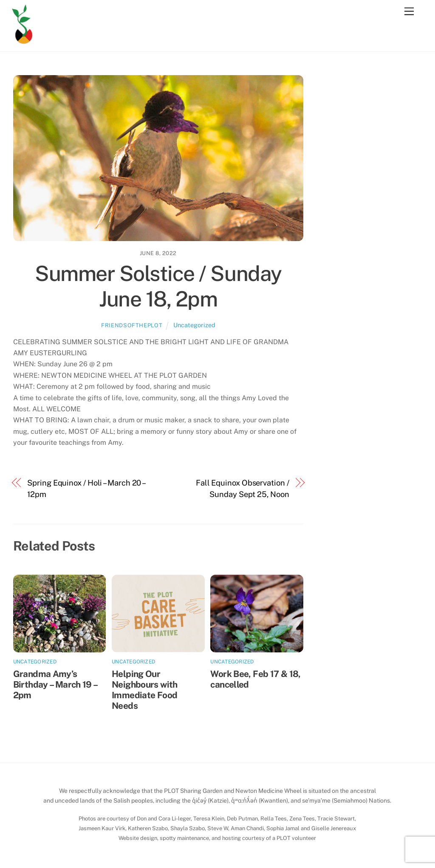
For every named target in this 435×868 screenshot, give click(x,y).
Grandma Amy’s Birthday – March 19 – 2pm (55, 684)
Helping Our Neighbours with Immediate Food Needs (145, 690)
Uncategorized (194, 325)
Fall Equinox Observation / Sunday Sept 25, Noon (243, 488)
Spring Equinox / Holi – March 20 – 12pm (86, 488)
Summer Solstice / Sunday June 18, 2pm (158, 286)
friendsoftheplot (132, 325)
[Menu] (409, 12)
